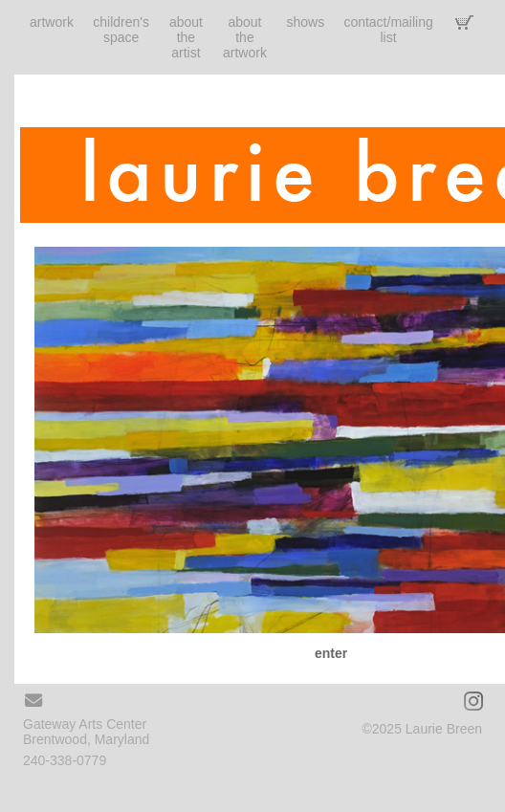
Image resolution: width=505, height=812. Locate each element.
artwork (52, 22)
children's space (121, 30)
